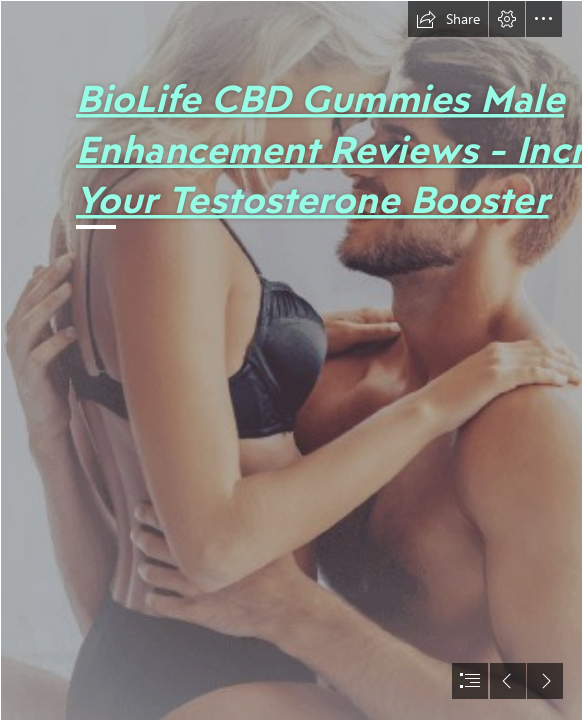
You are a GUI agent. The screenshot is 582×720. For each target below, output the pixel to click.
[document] (291, 360)
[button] (448, 19)
